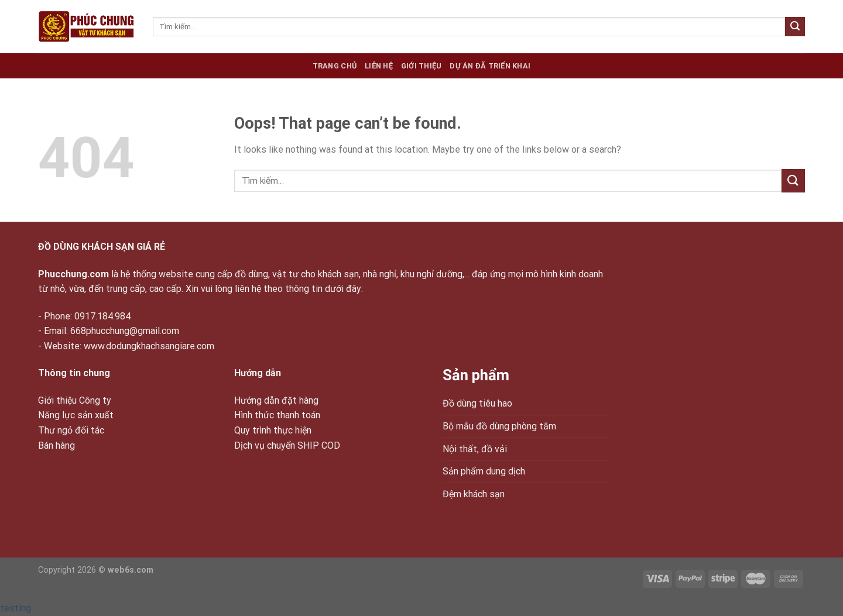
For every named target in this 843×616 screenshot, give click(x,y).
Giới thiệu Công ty (75, 400)
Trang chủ (335, 66)
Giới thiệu (421, 66)
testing (16, 608)
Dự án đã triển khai (490, 66)
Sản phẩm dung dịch (484, 471)
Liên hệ (379, 66)
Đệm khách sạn (474, 494)
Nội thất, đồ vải (475, 449)
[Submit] (795, 27)
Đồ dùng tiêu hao (477, 403)
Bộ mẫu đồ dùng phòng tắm (499, 426)
